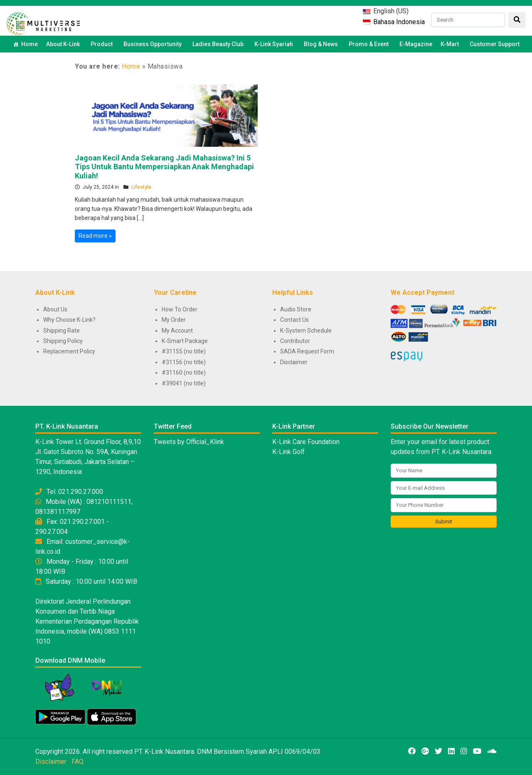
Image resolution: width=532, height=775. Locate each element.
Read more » (95, 236)
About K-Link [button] (64, 44)
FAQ (78, 761)
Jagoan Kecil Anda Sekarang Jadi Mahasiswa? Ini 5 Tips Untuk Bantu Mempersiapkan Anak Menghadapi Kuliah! (164, 167)
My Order (174, 320)
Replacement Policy (69, 351)
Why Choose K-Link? (69, 320)
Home (30, 44)
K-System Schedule (306, 331)
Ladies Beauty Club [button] (219, 44)
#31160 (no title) (184, 373)
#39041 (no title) (184, 383)
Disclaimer (294, 362)
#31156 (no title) (184, 362)
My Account (177, 331)
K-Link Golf (288, 452)
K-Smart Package (185, 341)
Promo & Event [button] (370, 44)
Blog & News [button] (322, 44)
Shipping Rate (62, 331)
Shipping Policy (63, 341)
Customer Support (495, 44)
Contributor (295, 341)
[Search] (468, 20)
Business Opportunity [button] (154, 44)
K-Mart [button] (451, 44)
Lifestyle (141, 187)
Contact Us (294, 320)
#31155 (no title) (184, 351)
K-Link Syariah (275, 44)
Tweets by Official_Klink (189, 442)
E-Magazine (416, 44)
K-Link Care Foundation (306, 442)
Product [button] (103, 44)
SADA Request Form (307, 351)
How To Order (180, 309)
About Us (55, 309)
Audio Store (296, 309)
